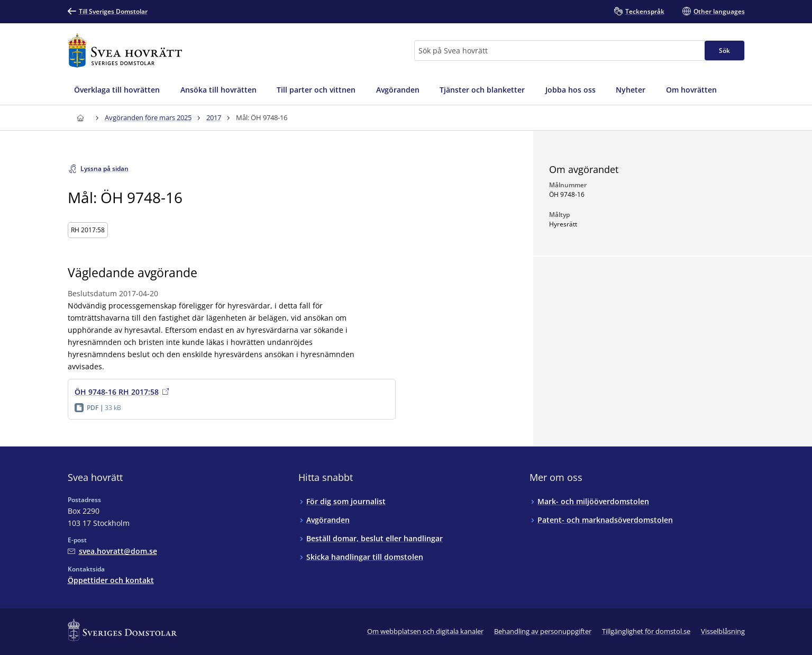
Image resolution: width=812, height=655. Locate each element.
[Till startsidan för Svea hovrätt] (125, 51)
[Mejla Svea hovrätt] (112, 551)
